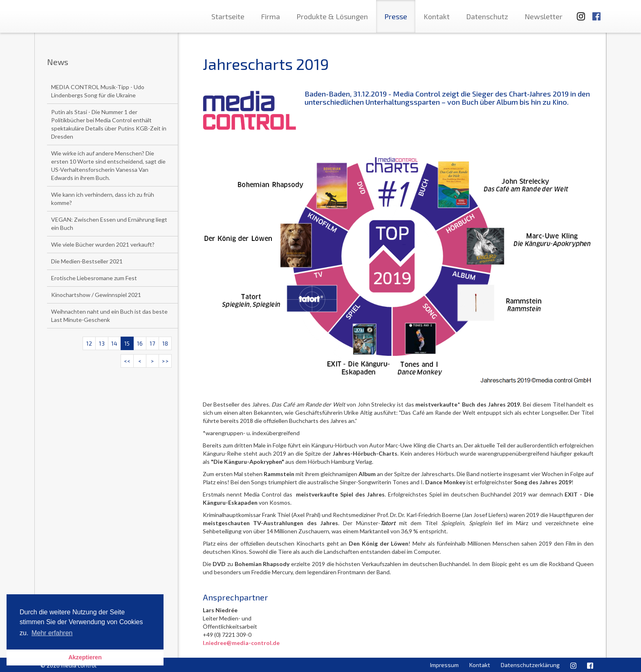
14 (114, 343)
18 (165, 343)
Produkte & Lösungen (332, 16)
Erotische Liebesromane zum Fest (94, 278)
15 (127, 343)
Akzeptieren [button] (85, 657)
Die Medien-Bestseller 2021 (87, 261)
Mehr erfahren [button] (52, 633)
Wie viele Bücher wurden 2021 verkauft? (103, 244)
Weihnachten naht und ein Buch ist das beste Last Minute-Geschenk (109, 316)
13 (102, 343)
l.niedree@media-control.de (241, 643)
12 (89, 343)
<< (127, 361)
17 (152, 343)
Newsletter (544, 16)
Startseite (228, 16)
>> (165, 361)
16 (140, 343)
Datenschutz (487, 16)
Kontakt (437, 16)
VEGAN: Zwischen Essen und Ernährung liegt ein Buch (109, 224)
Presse (396, 16)
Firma (270, 16)
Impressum (444, 665)
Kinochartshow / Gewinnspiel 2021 (96, 295)
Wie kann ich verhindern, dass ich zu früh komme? (103, 199)
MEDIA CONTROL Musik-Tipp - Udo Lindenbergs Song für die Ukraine (98, 91)
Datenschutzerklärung (530, 665)
